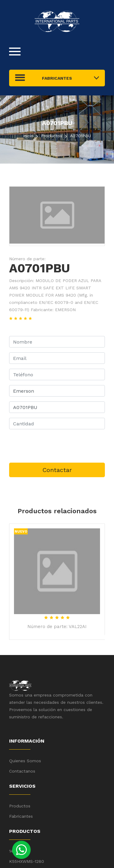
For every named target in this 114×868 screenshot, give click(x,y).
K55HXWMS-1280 (27, 861)
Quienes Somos (25, 761)
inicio (28, 136)
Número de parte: (27, 259)
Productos (20, 806)
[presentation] (55, 446)
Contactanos (22, 771)
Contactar (57, 470)
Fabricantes (21, 816)
